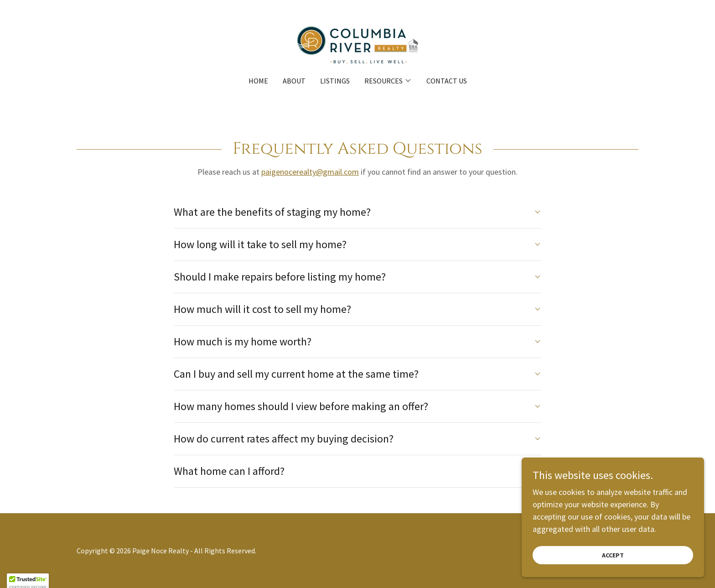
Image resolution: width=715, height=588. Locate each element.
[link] (357, 44)
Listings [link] (335, 81)
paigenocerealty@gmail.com (310, 172)
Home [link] (258, 81)
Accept (613, 562)
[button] (388, 81)
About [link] (294, 81)
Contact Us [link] (447, 81)
